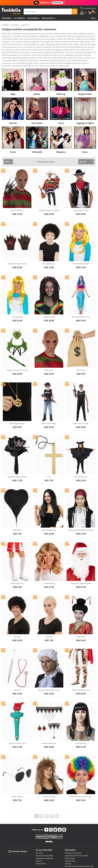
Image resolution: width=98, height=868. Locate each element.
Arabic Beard (17, 512)
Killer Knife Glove (17, 192)
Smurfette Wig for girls (81, 246)
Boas (85, 134)
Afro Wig (17, 619)
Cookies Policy (70, 843)
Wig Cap (49, 619)
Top (93, 18)
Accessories (33, 18)
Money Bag (81, 352)
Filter (7, 144)
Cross (49, 459)
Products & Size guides (44, 838)
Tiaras (13, 134)
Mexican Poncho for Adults (49, 192)
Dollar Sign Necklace (17, 406)
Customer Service (18, 834)
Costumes (6, 18)
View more (9, 48)
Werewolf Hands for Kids (17, 246)
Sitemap (68, 846)
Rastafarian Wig (49, 299)
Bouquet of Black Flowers (17, 459)
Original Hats (85, 76)
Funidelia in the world (73, 835)
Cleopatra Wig (81, 725)
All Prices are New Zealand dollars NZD (79, 848)
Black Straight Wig (49, 512)
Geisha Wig (81, 619)
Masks (37, 76)
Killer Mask (49, 352)
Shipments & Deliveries (45, 840)
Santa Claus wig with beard (81, 565)
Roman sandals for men (81, 672)
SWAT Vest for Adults (81, 406)
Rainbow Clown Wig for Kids (81, 779)
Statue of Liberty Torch (17, 725)
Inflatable (37, 134)
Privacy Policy (70, 840)
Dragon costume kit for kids (17, 352)
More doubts (41, 846)
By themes (19, 18)
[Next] (62, 798)
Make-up (61, 76)
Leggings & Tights (85, 105)
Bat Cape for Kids (81, 459)
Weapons (61, 134)
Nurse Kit (17, 672)
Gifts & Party (48, 18)
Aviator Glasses (17, 779)
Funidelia (5, 25)
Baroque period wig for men (49, 672)
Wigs (13, 76)
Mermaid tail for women (81, 299)
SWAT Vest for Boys (49, 406)
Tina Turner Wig (49, 779)
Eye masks (37, 105)
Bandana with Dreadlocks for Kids (81, 512)
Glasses (13, 105)
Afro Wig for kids (49, 246)
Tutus (61, 105)
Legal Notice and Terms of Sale (76, 838)
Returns (39, 843)
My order (39, 835)
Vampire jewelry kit (49, 725)
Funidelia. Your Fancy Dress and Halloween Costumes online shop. (11, 11)
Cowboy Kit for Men (81, 192)
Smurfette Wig (17, 299)
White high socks (17, 565)
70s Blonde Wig (49, 565)
